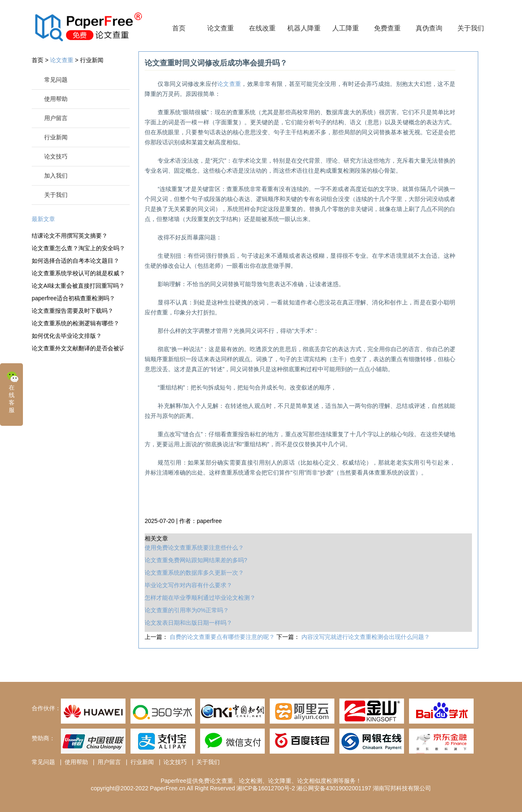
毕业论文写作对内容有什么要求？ (188, 585)
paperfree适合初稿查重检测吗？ (73, 298)
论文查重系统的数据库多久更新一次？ (194, 573)
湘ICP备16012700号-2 (266, 788)
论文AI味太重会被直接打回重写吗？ (78, 286)
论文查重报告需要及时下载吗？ (73, 311)
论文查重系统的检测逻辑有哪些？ (75, 323)
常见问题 (56, 80)
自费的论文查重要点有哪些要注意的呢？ (223, 637)
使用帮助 (56, 99)
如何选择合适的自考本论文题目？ (75, 261)
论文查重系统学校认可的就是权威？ (78, 273)
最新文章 (43, 219)
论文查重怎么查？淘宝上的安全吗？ (78, 248)
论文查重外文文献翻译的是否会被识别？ (78, 348)
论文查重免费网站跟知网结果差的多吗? (196, 560)
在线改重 (262, 28)
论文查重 (221, 28)
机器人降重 (304, 28)
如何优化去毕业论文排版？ (67, 336)
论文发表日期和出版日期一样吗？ (188, 623)
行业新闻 (92, 60)
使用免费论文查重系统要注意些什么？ (194, 548)
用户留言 (56, 118)
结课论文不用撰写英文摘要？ (70, 236)
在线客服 (13, 391)
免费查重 (387, 28)
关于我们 (471, 28)
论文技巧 (56, 156)
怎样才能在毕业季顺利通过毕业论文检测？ (200, 598)
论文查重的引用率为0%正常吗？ (187, 610)
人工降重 (346, 28)
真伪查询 (429, 28)
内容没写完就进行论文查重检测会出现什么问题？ (366, 637)
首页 (179, 28)
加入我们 (56, 176)
